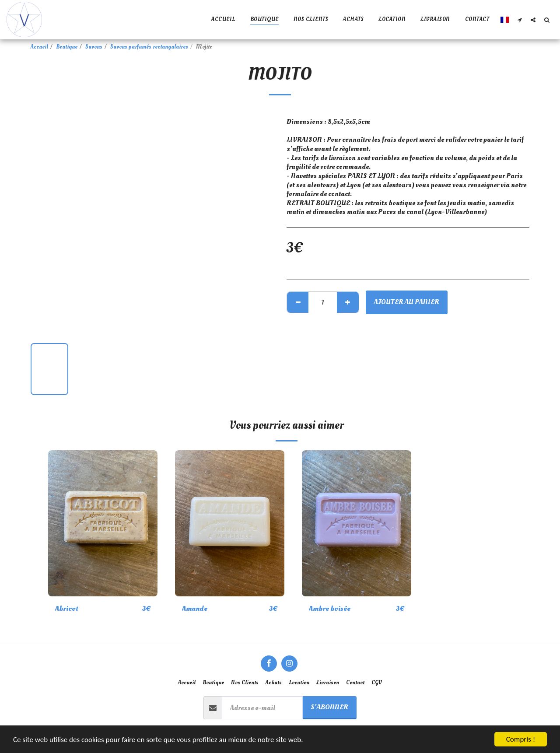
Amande (195, 608)
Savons (94, 47)
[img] (103, 523)
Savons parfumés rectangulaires (149, 47)
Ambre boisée (330, 608)
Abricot (67, 608)
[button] (520, 20)
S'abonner (329, 707)
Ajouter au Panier (407, 302)
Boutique (67, 47)
